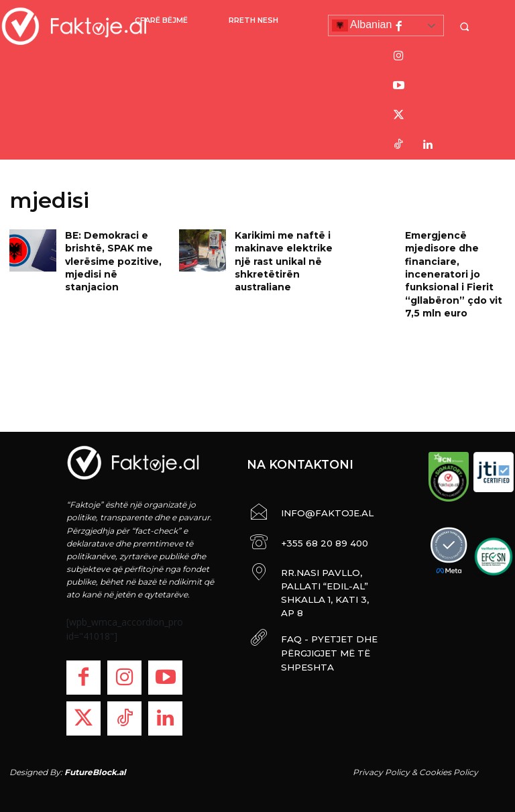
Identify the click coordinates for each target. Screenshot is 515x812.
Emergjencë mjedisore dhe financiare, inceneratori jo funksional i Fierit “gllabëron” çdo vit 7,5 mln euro (455, 268)
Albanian (362, 25)
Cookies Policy (449, 772)
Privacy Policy (381, 772)
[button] (466, 26)
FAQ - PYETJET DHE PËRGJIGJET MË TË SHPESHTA (319, 622)
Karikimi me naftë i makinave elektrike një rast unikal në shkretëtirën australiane (279, 257)
